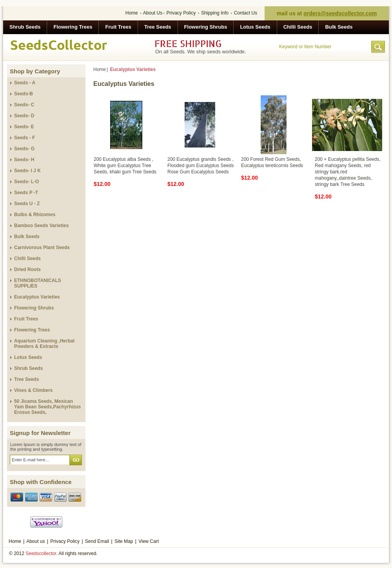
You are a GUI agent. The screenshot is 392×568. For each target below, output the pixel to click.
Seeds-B (24, 94)
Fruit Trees (118, 27)
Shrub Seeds (25, 27)
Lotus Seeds (255, 27)
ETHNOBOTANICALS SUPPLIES (38, 283)
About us (35, 541)
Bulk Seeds (339, 27)
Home (132, 13)
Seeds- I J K (27, 171)
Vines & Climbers (33, 390)
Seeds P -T (26, 193)
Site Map (124, 541)
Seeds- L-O (26, 182)
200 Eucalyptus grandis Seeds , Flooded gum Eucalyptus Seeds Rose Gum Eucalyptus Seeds (201, 166)
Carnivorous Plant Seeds (42, 248)
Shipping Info (215, 13)
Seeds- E (24, 127)
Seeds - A (25, 83)
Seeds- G (24, 149)
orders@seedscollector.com (340, 13)
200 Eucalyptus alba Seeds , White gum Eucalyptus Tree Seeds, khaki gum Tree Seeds (125, 166)
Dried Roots (27, 269)
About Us (153, 13)
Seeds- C (24, 105)
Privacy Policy (181, 13)
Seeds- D (24, 116)
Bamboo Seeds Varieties (41, 226)
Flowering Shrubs (206, 27)
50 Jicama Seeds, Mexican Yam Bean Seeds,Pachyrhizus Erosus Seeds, (47, 407)
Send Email (97, 541)
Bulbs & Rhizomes (35, 215)
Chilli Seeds (298, 27)
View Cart (149, 541)
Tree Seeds (158, 27)
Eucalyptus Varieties (37, 297)
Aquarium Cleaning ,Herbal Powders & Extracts (44, 344)
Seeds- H (24, 160)
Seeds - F (24, 138)
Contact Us (246, 13)
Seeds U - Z (27, 204)
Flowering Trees (73, 27)
